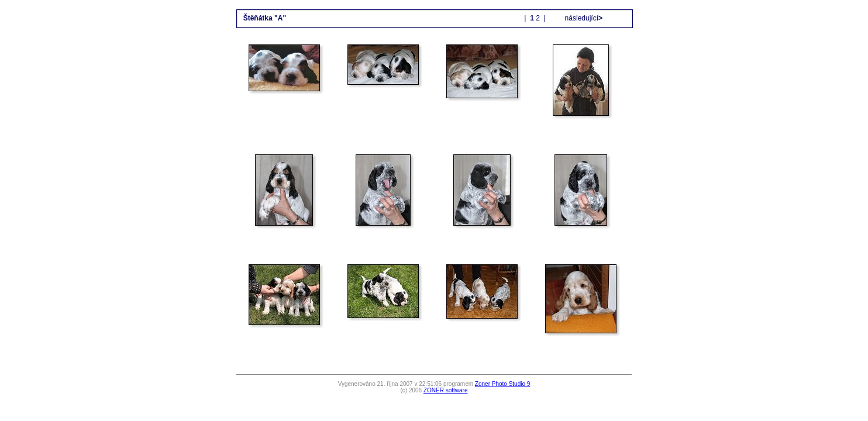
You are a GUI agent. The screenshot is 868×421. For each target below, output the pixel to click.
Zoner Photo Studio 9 (503, 384)
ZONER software (446, 390)
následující (583, 18)
